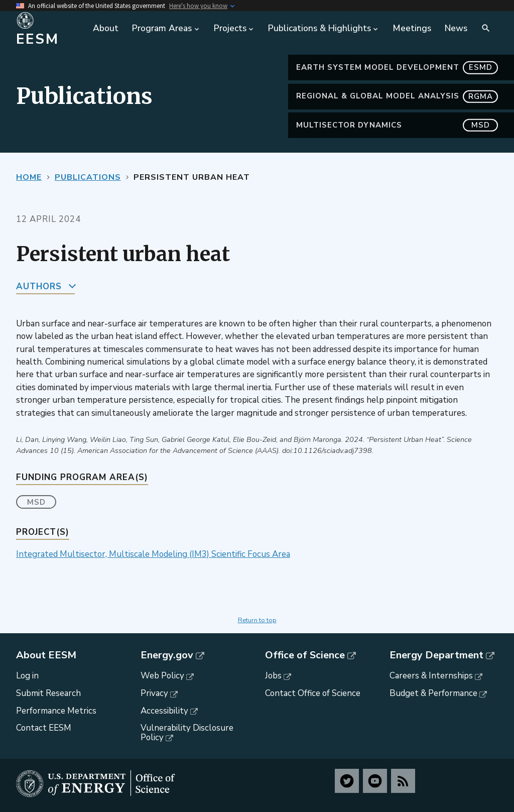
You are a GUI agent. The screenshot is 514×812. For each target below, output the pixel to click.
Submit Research (48, 693)
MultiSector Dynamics (397, 125)
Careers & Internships (431, 676)
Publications (88, 177)
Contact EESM (44, 728)
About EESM (46, 655)
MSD (36, 502)
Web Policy (162, 676)
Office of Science (305, 655)
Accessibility (164, 711)
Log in (27, 676)
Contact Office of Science (313, 693)
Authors (39, 286)
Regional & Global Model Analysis (397, 96)
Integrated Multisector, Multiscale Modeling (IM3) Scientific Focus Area (153, 554)
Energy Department (436, 655)
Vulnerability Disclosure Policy (187, 733)
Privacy (154, 693)
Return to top (257, 620)
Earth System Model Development (397, 68)
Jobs (273, 676)
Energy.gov (167, 655)
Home (29, 177)
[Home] (49, 29)
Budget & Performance (433, 693)
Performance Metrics (56, 711)
